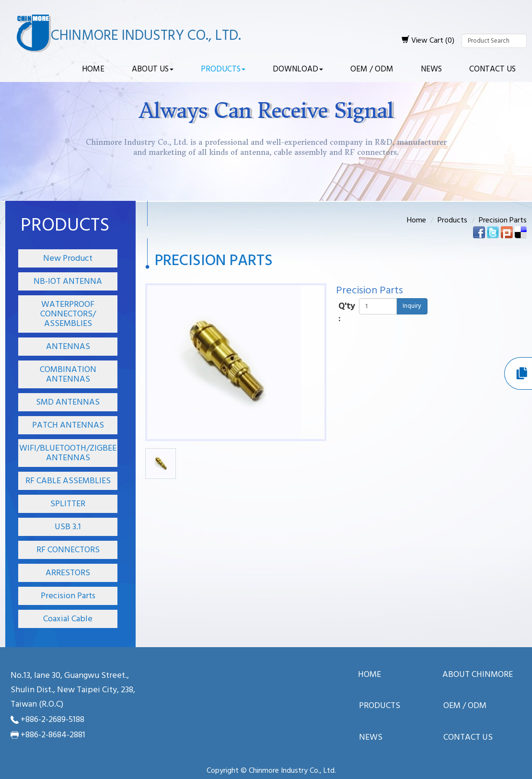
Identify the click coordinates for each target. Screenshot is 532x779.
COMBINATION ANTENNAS (68, 375)
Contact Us (492, 69)
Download (298, 69)
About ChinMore (478, 675)
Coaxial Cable (68, 619)
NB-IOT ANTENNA (68, 282)
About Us (153, 69)
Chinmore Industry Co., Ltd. (146, 36)
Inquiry (412, 306)
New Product (68, 259)
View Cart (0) (428, 41)
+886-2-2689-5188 (52, 720)
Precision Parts (68, 596)
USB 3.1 (68, 527)
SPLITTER (68, 504)
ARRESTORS (68, 573)
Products (223, 69)
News (431, 69)
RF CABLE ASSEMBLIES (68, 481)
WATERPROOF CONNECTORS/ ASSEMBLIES (68, 314)
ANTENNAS (68, 347)
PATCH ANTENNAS (68, 425)
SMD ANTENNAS (68, 402)
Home (93, 69)
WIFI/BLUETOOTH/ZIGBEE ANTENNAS (68, 453)
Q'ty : (347, 313)
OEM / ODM (372, 69)
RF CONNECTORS (68, 550)
